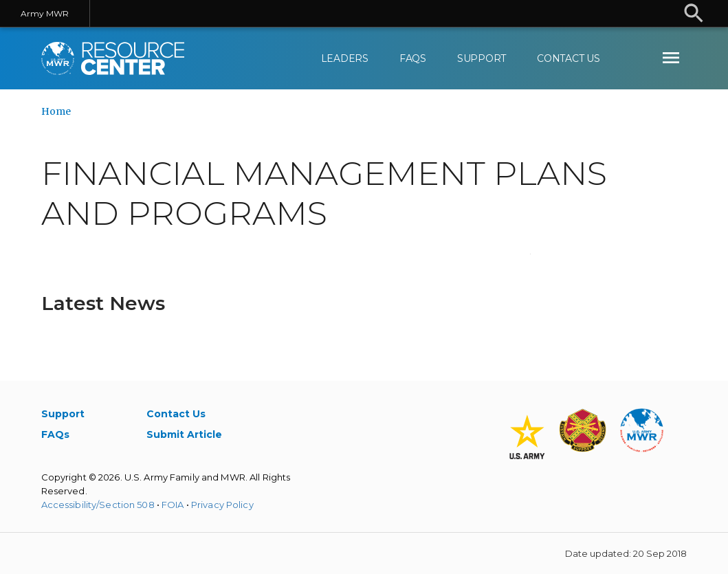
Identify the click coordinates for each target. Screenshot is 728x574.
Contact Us (569, 58)
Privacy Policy (222, 505)
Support (482, 58)
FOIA (173, 505)
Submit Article (184, 434)
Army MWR (45, 13)
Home (56, 111)
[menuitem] (671, 58)
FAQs (413, 58)
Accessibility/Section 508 (98, 505)
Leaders (345, 58)
